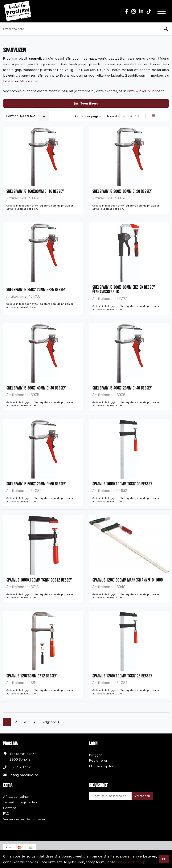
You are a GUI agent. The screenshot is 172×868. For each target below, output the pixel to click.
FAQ (6, 814)
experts (110, 91)
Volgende (51, 722)
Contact (10, 808)
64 (130, 116)
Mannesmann (31, 81)
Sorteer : (21, 116)
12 (124, 116)
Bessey (9, 81)
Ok (164, 859)
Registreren (99, 760)
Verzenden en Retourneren (25, 819)
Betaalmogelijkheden (20, 802)
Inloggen (96, 755)
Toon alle (113, 116)
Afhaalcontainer (16, 797)
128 (138, 116)
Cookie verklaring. (130, 862)
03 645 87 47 (20, 767)
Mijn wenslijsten (102, 766)
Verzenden (142, 796)
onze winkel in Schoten (146, 91)
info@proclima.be (24, 775)
